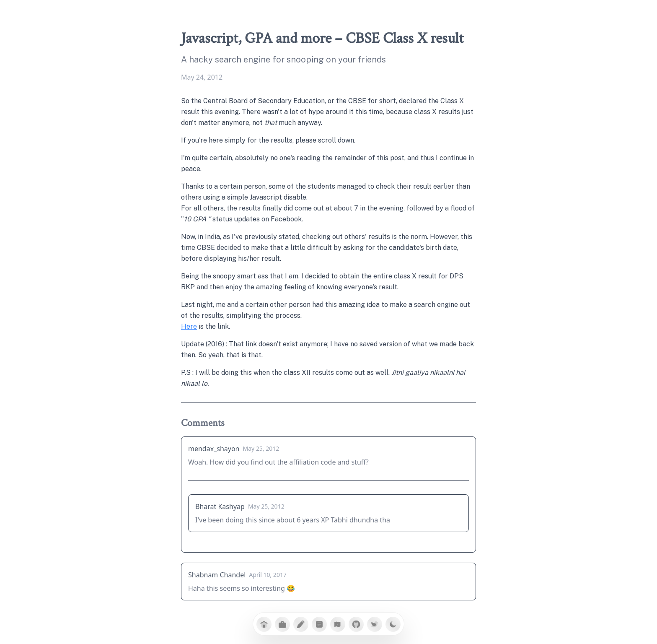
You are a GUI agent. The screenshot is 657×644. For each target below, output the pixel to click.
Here (189, 326)
